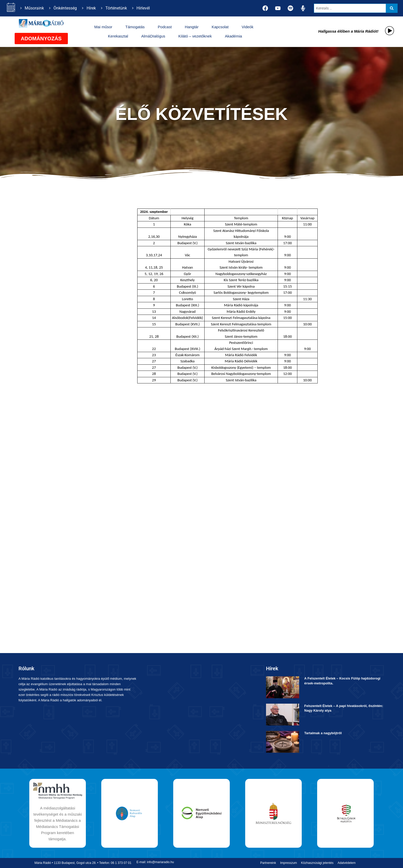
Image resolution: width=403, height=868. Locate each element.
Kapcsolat (220, 27)
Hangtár (192, 27)
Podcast (165, 27)
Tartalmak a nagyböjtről (323, 733)
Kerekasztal (118, 36)
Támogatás (135, 27)
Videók (248, 27)
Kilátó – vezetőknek (195, 36)
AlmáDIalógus (153, 36)
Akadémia (233, 36)
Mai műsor (103, 27)
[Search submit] (392, 8)
